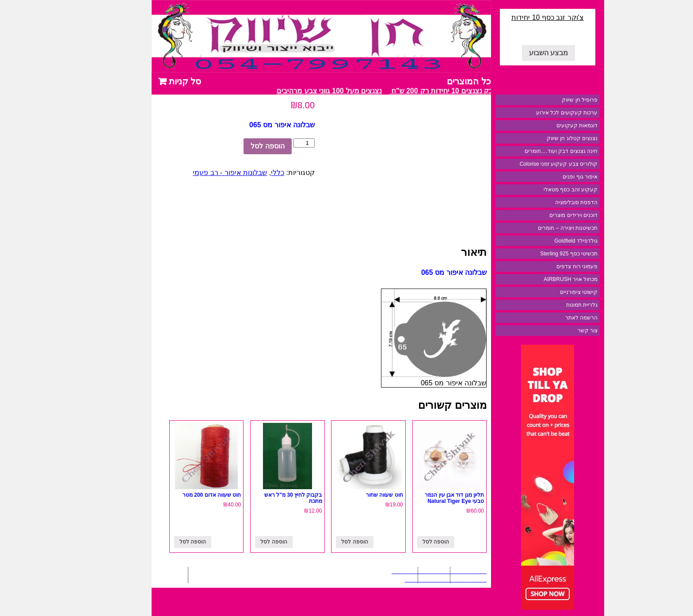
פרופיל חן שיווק (548, 100)
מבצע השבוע (517, 53)
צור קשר (556, 331)
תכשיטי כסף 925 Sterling (537, 254)
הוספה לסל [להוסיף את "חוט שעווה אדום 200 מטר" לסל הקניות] (161, 542)
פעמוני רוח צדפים (546, 266)
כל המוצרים (438, 81)
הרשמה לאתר (550, 318)
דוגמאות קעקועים (546, 125)
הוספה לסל (236, 146)
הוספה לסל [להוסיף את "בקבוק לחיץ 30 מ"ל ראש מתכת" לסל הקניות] (242, 542)
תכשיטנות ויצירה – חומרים (536, 228)
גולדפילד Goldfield (544, 241)
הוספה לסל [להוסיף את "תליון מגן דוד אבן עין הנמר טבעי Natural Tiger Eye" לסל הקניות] (404, 542)
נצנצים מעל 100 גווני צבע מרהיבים (296, 91)
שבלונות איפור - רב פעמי (198, 173)
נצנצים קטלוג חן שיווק (541, 138)
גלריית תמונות (550, 305)
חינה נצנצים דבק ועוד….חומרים (530, 151)
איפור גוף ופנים (549, 177)
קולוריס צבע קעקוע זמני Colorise (527, 164)
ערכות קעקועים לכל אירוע (535, 113)
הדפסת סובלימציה (545, 202)
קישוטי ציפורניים (547, 292)
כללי (246, 173)
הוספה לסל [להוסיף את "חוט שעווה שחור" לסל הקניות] (323, 542)
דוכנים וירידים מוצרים (542, 215)
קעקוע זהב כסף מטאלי (539, 190)
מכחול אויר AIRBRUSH (539, 279)
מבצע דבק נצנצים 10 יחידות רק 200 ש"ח (420, 91)
